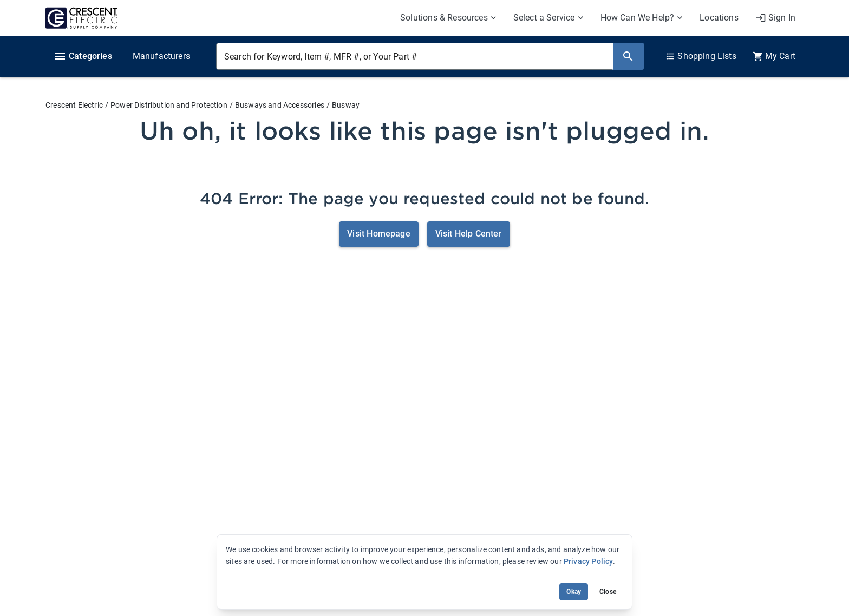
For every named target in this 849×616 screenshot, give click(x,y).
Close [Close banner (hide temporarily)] (608, 592)
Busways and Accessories (280, 105)
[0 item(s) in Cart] (774, 56)
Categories (83, 56)
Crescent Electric (74, 105)
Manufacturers (161, 56)
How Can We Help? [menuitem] (638, 18)
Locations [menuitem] (719, 18)
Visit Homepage (378, 234)
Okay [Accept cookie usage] (574, 592)
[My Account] (775, 18)
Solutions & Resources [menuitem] (444, 18)
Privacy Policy (588, 561)
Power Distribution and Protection (169, 105)
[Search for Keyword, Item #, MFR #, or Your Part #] (414, 56)
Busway (346, 105)
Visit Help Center (469, 234)
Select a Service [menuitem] (544, 18)
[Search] (628, 56)
